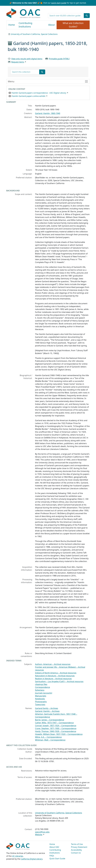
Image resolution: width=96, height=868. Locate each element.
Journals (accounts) (44, 693)
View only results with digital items (27, 59)
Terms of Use (77, 844)
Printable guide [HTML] (59, 59)
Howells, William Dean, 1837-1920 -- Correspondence (59, 734)
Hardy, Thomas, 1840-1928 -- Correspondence (56, 731)
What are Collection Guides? (73, 25)
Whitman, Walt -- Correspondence (50, 740)
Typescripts (40, 704)
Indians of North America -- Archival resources (56, 673)
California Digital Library (32, 859)
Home (12, 25)
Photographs (41, 702)
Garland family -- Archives (47, 708)
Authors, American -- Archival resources (53, 664)
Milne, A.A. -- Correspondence (48, 737)
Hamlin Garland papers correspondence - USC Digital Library (39, 93)
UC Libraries (18, 856)
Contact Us (76, 853)
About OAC (54, 847)
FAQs (52, 856)
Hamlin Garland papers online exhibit (29, 96)
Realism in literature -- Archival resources (53, 679)
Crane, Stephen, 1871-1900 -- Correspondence (56, 728)
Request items (18, 62)
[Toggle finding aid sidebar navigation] (48, 81)
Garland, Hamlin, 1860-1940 (48, 113)
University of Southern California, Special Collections (34, 34)
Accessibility (76, 850)
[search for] (66, 16)
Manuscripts (41, 696)
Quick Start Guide (57, 859)
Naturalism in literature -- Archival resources (55, 676)
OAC (23, 13)
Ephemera (40, 690)
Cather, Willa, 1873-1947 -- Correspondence (54, 723)
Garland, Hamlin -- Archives (47, 711)
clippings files (41, 684)
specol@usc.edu (42, 832)
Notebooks (40, 699)
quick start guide (59, 3)
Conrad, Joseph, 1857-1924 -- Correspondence (56, 726)
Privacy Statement (79, 847)
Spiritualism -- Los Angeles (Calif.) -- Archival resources (59, 681)
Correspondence (43, 687)
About (52, 25)
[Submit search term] (87, 16)
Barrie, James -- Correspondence (50, 720)
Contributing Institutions (25, 25)
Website (39, 835)
